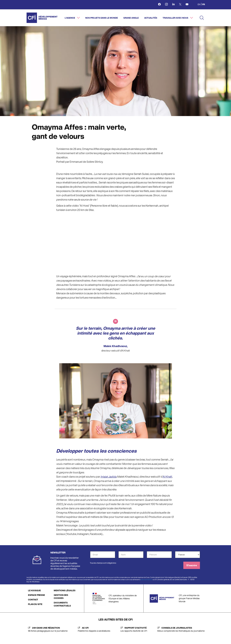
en (199, 4)
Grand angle (131, 18)
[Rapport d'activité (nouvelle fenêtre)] (133, 629)
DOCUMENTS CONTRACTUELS (62, 604)
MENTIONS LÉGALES (65, 590)
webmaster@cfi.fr (146, 580)
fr (204, 4)
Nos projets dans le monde (102, 18)
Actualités (151, 18)
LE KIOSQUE (34, 590)
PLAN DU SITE (35, 604)
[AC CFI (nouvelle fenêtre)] (93, 629)
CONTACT (33, 600)
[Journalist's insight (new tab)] (180, 629)
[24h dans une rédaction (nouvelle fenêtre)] (47, 629)
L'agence (70, 18)
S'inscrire (192, 565)
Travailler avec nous (176, 18)
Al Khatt (167, 477)
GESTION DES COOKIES (61, 596)
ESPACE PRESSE (36, 595)
